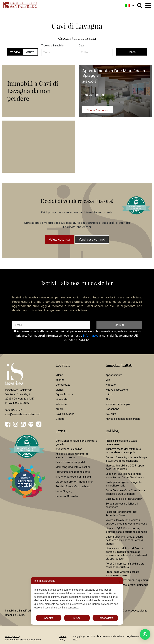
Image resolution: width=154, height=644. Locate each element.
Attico (109, 399)
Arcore (60, 409)
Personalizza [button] (105, 618)
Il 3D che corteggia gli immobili (73, 477)
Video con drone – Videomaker (74, 482)
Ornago (60, 419)
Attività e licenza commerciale (123, 419)
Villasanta (61, 404)
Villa (108, 380)
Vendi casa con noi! (92, 239)
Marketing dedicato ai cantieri (73, 467)
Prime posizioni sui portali (70, 462)
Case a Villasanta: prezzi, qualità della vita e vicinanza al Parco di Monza (125, 540)
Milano (59, 375)
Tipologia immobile (52, 45)
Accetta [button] (49, 618)
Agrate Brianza (64, 394)
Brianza (60, 380)
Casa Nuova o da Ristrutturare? (124, 499)
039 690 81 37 (14, 410)
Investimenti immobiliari (69, 449)
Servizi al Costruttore (68, 496)
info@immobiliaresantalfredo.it (23, 414)
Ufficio (109, 394)
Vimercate (62, 399)
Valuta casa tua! (60, 239)
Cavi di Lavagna (65, 414)
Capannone (112, 409)
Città (81, 45)
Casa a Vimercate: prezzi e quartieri (127, 580)
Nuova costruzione (117, 390)
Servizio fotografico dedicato (73, 486)
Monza (60, 390)
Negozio (111, 385)
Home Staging (64, 491)
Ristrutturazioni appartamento (73, 472)
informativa (91, 336)
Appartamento (114, 375)
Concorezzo (63, 385)
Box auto (111, 414)
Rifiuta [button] (77, 618)
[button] (130, 6)
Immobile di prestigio (118, 404)
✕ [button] (119, 582)
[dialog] (77, 601)
